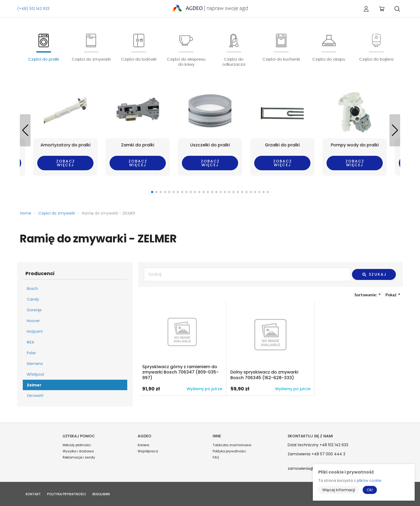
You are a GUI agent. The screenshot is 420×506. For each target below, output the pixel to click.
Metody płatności (77, 445)
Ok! (370, 490)
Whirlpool (35, 374)
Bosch (32, 289)
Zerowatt (35, 396)
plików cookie (369, 481)
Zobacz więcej (66, 163)
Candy (33, 299)
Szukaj (374, 274)
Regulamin (101, 494)
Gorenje (34, 310)
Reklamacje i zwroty (79, 457)
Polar (31, 353)
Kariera (143, 445)
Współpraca (148, 451)
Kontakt (33, 494)
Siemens (35, 364)
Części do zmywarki (57, 213)
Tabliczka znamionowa (232, 445)
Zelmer (34, 385)
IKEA (30, 342)
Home (26, 213)
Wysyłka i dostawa (78, 451)
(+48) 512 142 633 (33, 9)
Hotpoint (35, 331)
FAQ (216, 457)
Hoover (33, 321)
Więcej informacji (339, 490)
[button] (395, 130)
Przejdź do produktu (182, 348)
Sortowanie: (368, 295)
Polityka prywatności (229, 451)
